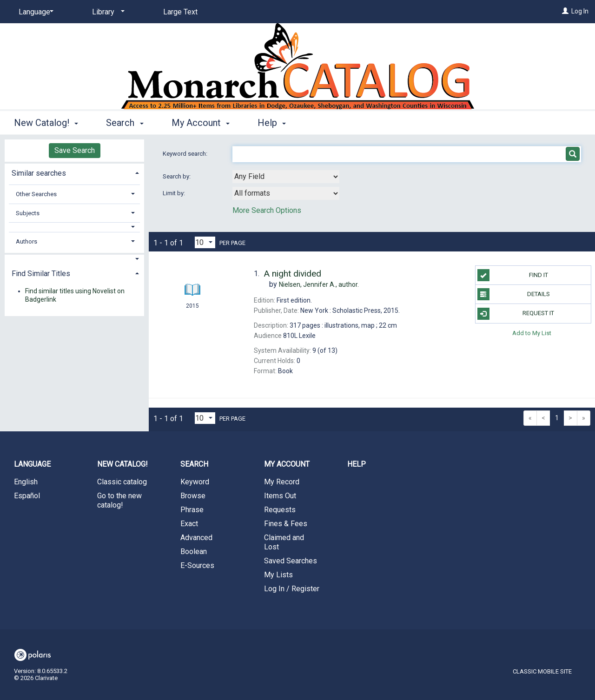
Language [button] (32, 464)
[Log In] (565, 11)
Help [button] (272, 123)
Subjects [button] (28, 213)
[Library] (107, 12)
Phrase (192, 510)
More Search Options (267, 210)
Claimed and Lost (284, 542)
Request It (516, 314)
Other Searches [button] (36, 194)
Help (357, 464)
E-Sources (197, 565)
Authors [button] (26, 241)
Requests (280, 510)
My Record (282, 482)
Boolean (194, 551)
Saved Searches (291, 561)
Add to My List (532, 333)
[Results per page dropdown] (205, 242)
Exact (189, 524)
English (26, 482)
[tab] (74, 172)
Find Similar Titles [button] (41, 274)
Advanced (196, 538)
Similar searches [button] (39, 173)
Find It (513, 275)
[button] (75, 227)
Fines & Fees (286, 524)
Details (514, 294)
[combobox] (286, 177)
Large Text (180, 12)
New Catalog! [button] (46, 123)
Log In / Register (292, 589)
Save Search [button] (75, 150)
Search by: (177, 176)
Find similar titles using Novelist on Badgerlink (75, 295)
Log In (580, 11)
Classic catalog (122, 482)
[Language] (34, 12)
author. (319, 284)
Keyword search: (186, 154)
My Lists (278, 575)
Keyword (195, 482)
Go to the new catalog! (119, 500)
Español (27, 496)
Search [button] (125, 123)
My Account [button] (201, 123)
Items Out (280, 496)
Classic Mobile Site (542, 671)
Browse (193, 496)
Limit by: (175, 193)
